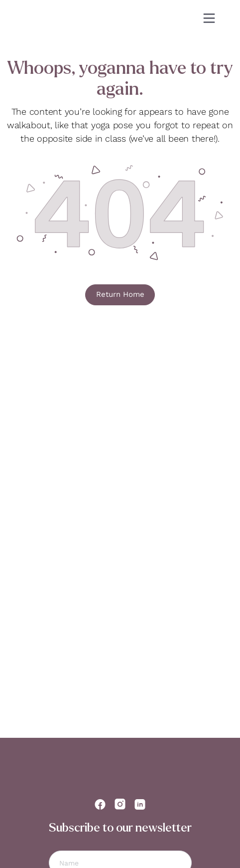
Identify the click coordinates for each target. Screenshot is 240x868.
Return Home (120, 294)
